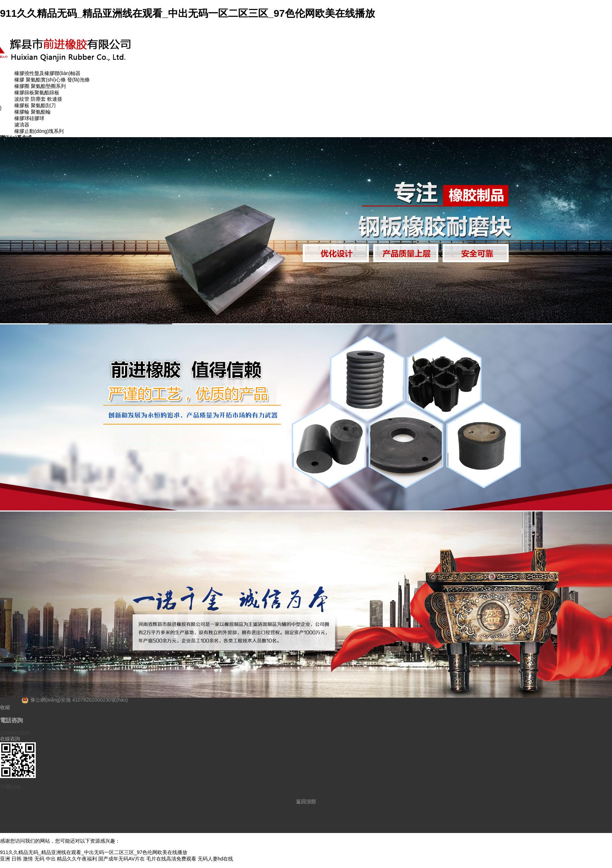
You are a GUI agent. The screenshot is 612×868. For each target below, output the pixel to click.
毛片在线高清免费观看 (171, 859)
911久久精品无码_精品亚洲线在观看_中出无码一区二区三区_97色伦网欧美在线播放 (187, 13)
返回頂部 (306, 802)
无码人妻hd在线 (216, 859)
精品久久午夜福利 (77, 859)
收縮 (5, 707)
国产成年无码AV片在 (122, 859)
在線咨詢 (10, 739)
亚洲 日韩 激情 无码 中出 (28, 859)
